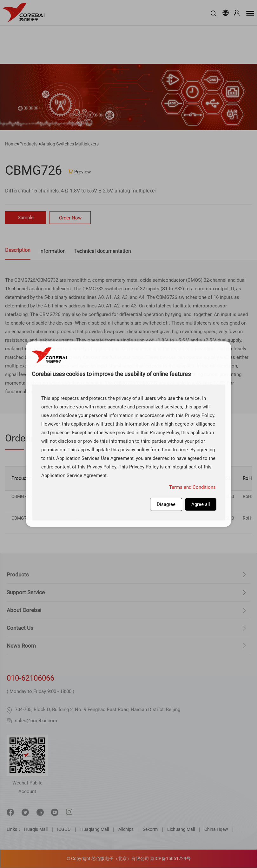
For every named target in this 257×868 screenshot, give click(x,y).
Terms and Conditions (192, 487)
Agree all (201, 504)
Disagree (166, 504)
